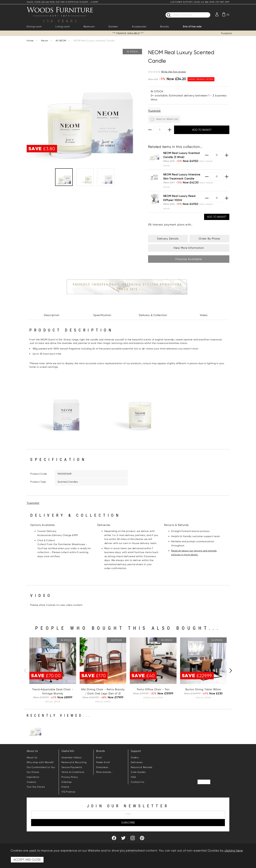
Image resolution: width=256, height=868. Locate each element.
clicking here (234, 851)
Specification (102, 315)
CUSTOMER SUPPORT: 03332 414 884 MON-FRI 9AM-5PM (200, 2)
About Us (32, 757)
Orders (135, 757)
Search (165, 12)
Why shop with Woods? (40, 762)
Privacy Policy (70, 777)
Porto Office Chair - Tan (153, 689)
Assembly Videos (71, 757)
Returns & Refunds (142, 767)
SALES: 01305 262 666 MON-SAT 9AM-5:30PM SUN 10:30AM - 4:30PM (62, 2)
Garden (113, 27)
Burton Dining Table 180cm (203, 689)
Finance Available (189, 259)
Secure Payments (72, 767)
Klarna (65, 787)
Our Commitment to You (41, 767)
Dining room (34, 27)
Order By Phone (209, 239)
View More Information (189, 248)
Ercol (99, 757)
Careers (31, 782)
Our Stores (33, 772)
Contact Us (138, 782)
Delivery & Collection (153, 315)
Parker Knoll (103, 762)
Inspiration (33, 777)
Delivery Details (168, 239)
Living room (62, 27)
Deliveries (137, 762)
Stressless (102, 767)
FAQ (133, 777)
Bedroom (89, 27)
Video (204, 315)
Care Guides (138, 772)
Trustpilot (227, 33)
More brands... (105, 772)
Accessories (139, 27)
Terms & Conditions (73, 772)
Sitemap (66, 782)
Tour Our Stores (36, 787)
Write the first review (174, 72)
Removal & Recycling (74, 762)
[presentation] (25, 671)
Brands (165, 27)
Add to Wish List (164, 119)
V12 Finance (68, 792)
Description (52, 315)
